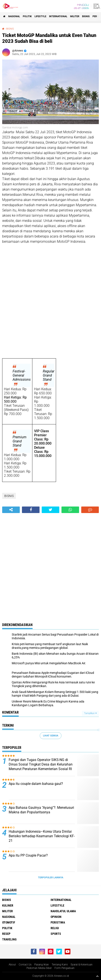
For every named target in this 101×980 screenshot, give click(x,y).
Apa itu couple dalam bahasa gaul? (36, 784)
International (58, 16)
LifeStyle (40, 16)
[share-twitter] (50, 510)
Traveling (9, 939)
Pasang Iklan (42, 965)
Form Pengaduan (65, 968)
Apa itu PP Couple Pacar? (28, 855)
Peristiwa (58, 922)
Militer (75, 16)
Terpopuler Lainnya (51, 878)
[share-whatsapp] (70, 510)
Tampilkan (90, 713)
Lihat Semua (51, 736)
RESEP (6, 934)
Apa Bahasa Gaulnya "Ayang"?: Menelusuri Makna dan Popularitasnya (41, 810)
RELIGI (55, 928)
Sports (56, 934)
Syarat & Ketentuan (82, 965)
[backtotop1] (97, 976)
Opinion (56, 917)
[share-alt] (11, 510)
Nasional (14, 16)
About (12, 965)
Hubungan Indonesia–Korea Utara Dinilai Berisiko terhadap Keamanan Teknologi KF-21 (42, 836)
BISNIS (86, 16)
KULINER (8, 905)
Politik (27, 16)
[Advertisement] (50, 301)
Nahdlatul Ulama (63, 911)
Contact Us (25, 965)
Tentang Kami (60, 965)
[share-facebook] (31, 510)
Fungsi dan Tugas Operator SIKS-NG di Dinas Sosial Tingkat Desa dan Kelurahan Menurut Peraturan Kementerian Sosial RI (41, 764)
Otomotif (9, 922)
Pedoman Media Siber (39, 968)
